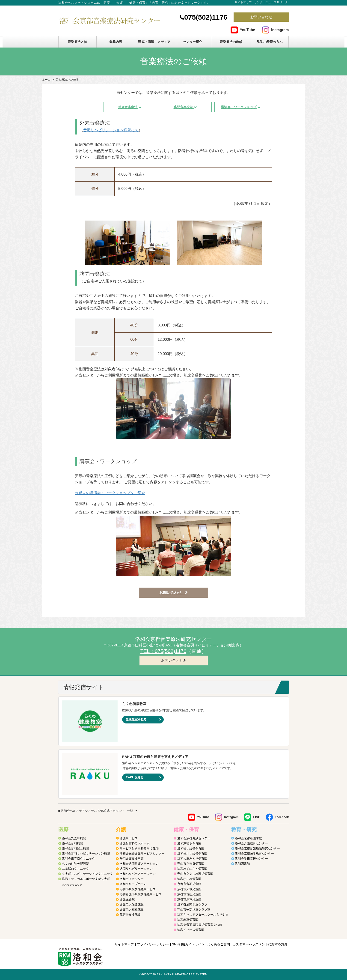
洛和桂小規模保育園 (191, 848)
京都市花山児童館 (189, 894)
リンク (259, 2)
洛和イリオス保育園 (191, 930)
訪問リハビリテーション (136, 869)
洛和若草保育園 (188, 920)
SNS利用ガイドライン (188, 944)
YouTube (247, 30)
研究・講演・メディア (154, 42)
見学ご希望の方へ (270, 42)
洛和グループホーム (133, 884)
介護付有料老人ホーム (135, 843)
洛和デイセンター (132, 879)
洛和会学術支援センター (251, 859)
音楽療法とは (77, 42)
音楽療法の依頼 (231, 42)
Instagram (280, 30)
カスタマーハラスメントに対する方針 (260, 944)
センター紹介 (193, 42)
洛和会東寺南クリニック (79, 859)
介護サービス (129, 838)
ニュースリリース (277, 2)
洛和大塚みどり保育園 (192, 859)
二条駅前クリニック (76, 869)
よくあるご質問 (219, 944)
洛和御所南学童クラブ (192, 904)
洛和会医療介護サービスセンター (142, 853)
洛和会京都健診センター (194, 838)
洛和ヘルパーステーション (138, 874)
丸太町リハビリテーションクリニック (87, 874)
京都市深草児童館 (189, 899)
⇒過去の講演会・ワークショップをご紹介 (110, 493)
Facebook (282, 817)
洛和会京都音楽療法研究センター (257, 848)
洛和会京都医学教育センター (254, 853)
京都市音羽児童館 (189, 884)
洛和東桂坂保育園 (189, 843)
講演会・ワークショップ (241, 107)
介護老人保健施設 (132, 904)
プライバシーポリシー (153, 944)
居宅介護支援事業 (132, 859)
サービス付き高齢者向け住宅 (139, 848)
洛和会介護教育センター (251, 843)
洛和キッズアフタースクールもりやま (203, 915)
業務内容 (116, 42)
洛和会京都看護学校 (248, 838)
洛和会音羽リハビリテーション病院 (86, 853)
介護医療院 (127, 899)
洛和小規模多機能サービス (138, 889)
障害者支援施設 (130, 915)
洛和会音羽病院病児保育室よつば (200, 925)
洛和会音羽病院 (73, 843)
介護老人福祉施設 (132, 910)
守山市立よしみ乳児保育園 (195, 874)
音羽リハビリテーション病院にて (111, 130)
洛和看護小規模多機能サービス (141, 894)
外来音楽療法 (130, 107)
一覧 (130, 811)
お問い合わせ (261, 17)
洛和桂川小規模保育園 (192, 853)
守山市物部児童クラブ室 (194, 910)
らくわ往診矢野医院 (76, 864)
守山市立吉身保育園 (191, 864)
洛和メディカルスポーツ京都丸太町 (86, 879)
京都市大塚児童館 (189, 889)
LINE (257, 817)
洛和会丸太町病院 (74, 838)
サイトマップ (243, 2)
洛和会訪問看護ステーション (139, 864)
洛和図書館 (242, 864)
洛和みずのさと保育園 (192, 869)
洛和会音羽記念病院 (76, 848)
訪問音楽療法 (185, 107)
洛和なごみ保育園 (189, 879)
